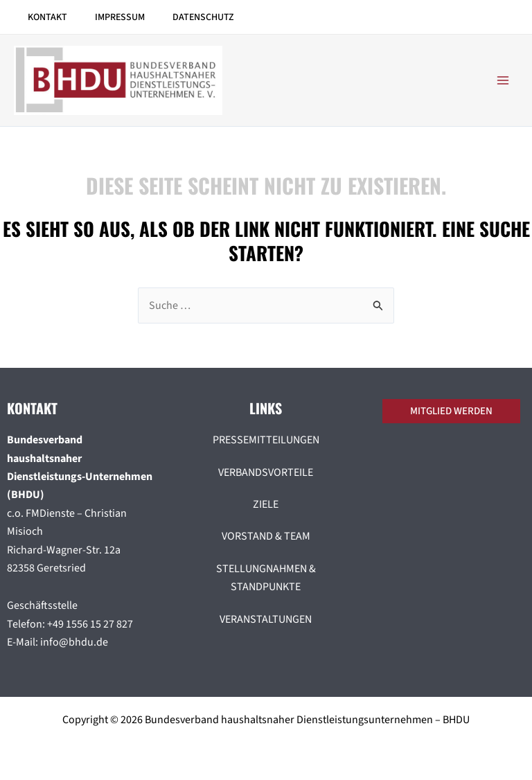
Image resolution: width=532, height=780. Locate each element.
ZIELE (266, 504)
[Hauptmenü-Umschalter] (503, 80)
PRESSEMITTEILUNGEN (266, 440)
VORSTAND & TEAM (266, 536)
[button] (455, 411)
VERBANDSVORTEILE (266, 472)
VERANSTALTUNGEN (266, 619)
